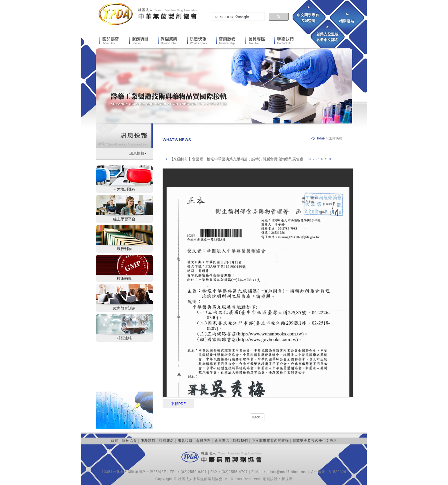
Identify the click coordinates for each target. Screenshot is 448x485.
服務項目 (148, 441)
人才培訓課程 (124, 189)
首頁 (115, 441)
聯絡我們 (241, 441)
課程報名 (167, 441)
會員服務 (203, 441)
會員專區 (222, 441)
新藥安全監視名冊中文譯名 (315, 441)
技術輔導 (124, 279)
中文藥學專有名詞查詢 (270, 441)
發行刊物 (124, 249)
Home (320, 138)
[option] (224, 86)
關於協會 (129, 441)
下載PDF (178, 404)
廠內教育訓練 (124, 308)
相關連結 (124, 338)
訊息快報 (137, 153)
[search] (237, 17)
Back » (257, 417)
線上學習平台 (124, 219)
